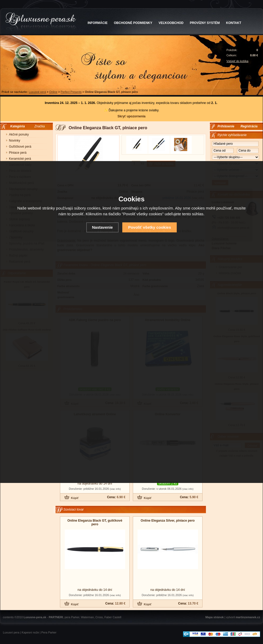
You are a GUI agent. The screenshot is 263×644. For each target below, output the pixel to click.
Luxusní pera (11, 632)
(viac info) (115, 489)
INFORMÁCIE (98, 23)
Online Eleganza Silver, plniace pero (168, 521)
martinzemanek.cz (248, 617)
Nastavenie (102, 227)
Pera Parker (49, 632)
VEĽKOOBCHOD (171, 23)
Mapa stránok (215, 617)
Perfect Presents (71, 92)
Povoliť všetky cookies (150, 227)
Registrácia (249, 126)
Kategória (16, 126)
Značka (40, 126)
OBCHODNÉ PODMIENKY (133, 23)
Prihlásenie (226, 126)
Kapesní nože (30, 632)
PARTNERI (56, 617)
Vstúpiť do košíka (237, 61)
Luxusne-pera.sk (35, 617)
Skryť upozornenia (131, 116)
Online (53, 92)
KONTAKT (234, 23)
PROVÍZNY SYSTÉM (205, 23)
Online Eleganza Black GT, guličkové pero (95, 522)
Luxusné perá (37, 92)
